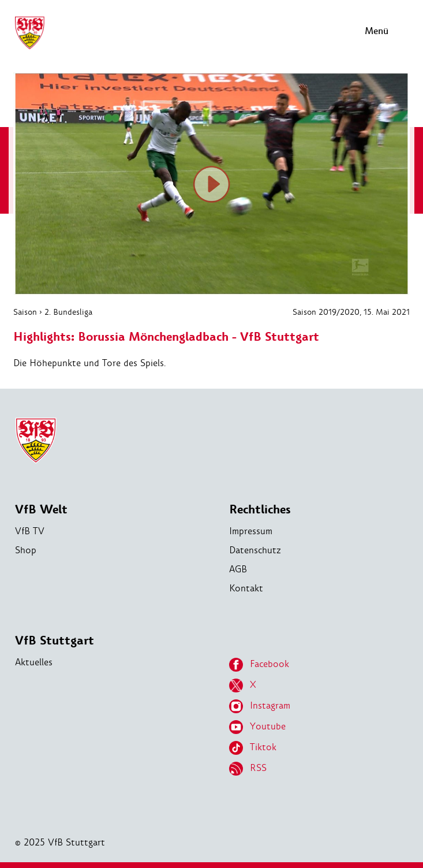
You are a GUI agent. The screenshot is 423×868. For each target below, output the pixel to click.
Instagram (260, 706)
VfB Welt (41, 510)
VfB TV (30, 531)
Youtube (257, 727)
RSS (248, 769)
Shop (26, 550)
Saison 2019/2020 (326, 312)
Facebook (259, 665)
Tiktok (253, 748)
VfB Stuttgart (55, 641)
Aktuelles (34, 662)
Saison (25, 312)
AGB (238, 569)
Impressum (251, 531)
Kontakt (246, 588)
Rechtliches (260, 510)
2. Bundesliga (68, 312)
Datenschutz (255, 550)
